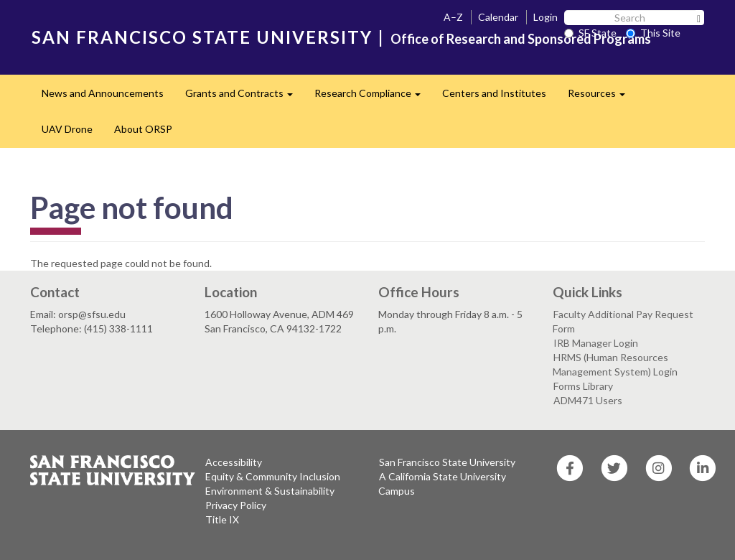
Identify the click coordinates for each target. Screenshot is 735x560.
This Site (653, 33)
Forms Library (583, 386)
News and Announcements (103, 93)
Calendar (498, 17)
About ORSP (143, 129)
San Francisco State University (447, 462)
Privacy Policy (236, 505)
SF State (590, 33)
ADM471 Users (588, 400)
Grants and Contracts (244, 97)
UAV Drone (67, 129)
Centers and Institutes (494, 93)
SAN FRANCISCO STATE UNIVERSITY (202, 37)
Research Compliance (373, 97)
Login (546, 17)
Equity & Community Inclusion (273, 476)
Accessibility (234, 462)
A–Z (453, 17)
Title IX (222, 519)
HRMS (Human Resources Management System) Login (615, 364)
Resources (602, 97)
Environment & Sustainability (270, 491)
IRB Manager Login (596, 343)
